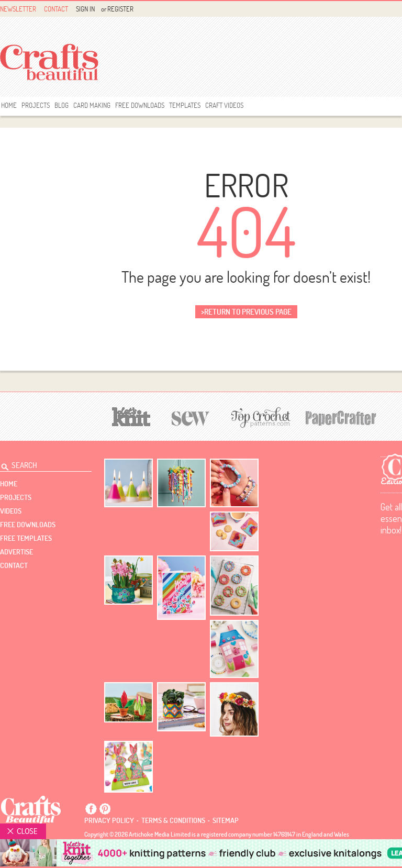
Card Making (92, 105)
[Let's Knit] (131, 415)
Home (9, 105)
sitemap (226, 820)
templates (185, 105)
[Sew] (191, 417)
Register (120, 9)
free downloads (140, 105)
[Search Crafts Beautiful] (40, 464)
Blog (62, 105)
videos (11, 511)
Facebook (91, 809)
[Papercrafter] (341, 417)
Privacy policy (109, 820)
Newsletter (18, 9)
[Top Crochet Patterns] (259, 417)
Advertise (16, 552)
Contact (56, 9)
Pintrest (105, 809)
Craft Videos (224, 105)
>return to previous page (246, 312)
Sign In (85, 9)
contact (14, 565)
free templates (26, 538)
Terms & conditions (173, 820)
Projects (36, 105)
